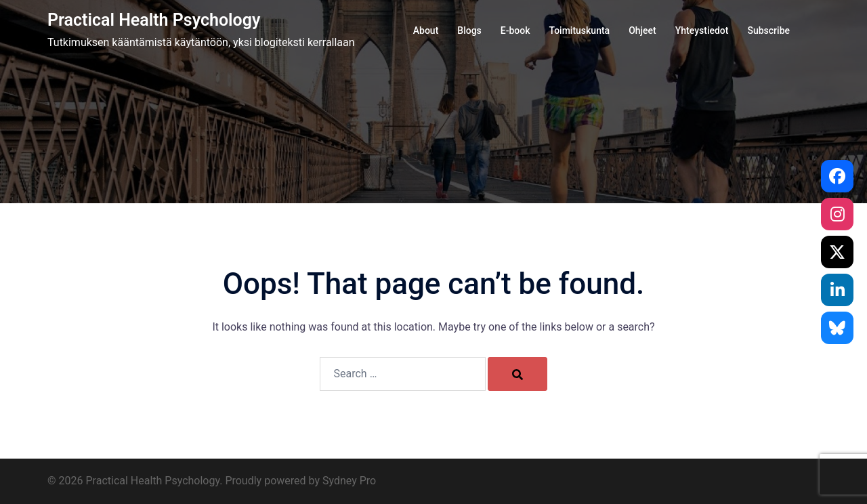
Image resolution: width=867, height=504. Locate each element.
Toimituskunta (580, 30)
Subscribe (768, 30)
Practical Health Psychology (154, 20)
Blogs (469, 30)
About (426, 30)
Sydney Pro (349, 481)
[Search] (517, 374)
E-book (515, 30)
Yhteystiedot (702, 30)
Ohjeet (642, 30)
